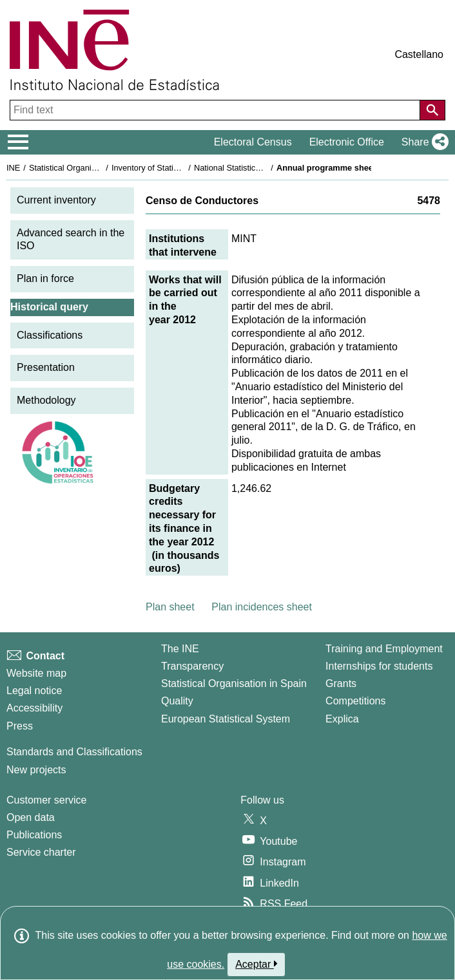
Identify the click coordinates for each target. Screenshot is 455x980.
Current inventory (56, 200)
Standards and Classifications (74, 752)
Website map (36, 673)
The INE (180, 649)
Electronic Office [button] (347, 142)
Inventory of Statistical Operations (173, 168)
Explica (342, 719)
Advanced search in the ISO (71, 240)
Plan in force (45, 278)
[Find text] (216, 110)
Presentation (46, 367)
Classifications (50, 335)
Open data (31, 817)
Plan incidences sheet (262, 607)
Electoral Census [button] (253, 142)
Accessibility (34, 708)
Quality (177, 701)
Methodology (46, 400)
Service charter (41, 852)
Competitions (355, 701)
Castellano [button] (419, 54)
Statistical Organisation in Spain (87, 168)
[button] (422, 142)
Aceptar (256, 964)
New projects (36, 770)
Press (20, 726)
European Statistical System (226, 719)
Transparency (192, 666)
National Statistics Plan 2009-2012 (257, 168)
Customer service (46, 800)
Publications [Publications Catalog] (34, 835)
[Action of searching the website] (432, 110)
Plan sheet (170, 607)
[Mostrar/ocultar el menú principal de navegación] (18, 142)
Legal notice (34, 691)
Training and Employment (384, 649)
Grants (341, 683)
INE (13, 168)
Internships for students (379, 666)
